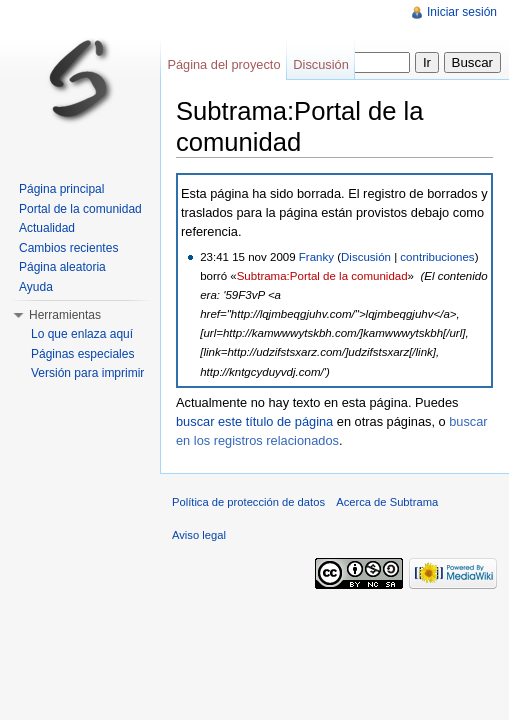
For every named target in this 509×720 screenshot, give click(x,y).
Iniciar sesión (462, 12)
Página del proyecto (223, 64)
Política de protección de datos (248, 502)
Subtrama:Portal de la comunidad (322, 276)
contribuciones (437, 257)
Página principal (61, 189)
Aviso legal (199, 535)
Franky (316, 257)
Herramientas (65, 315)
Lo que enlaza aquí (82, 334)
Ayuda (36, 287)
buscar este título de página (254, 421)
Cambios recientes (68, 248)
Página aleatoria (62, 267)
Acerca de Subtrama (387, 502)
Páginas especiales (82, 354)
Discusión (366, 257)
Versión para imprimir (87, 373)
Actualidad (47, 228)
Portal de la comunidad (80, 209)
